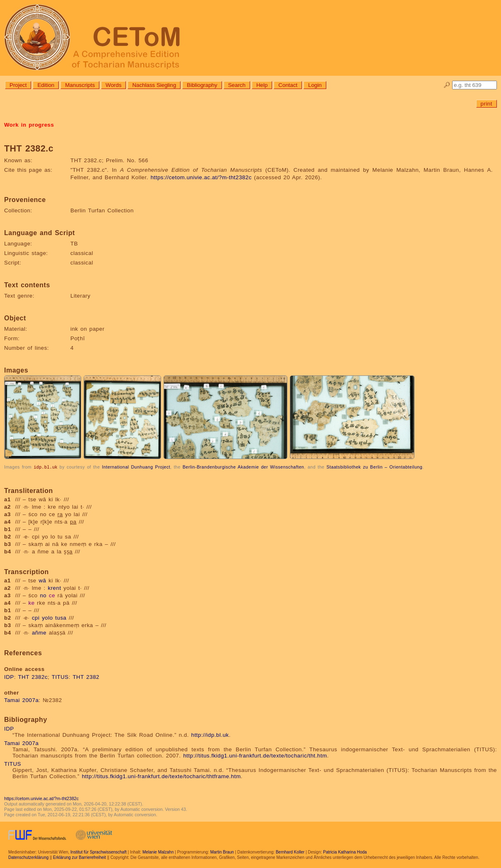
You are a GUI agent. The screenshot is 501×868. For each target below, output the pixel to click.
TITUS (60, 677)
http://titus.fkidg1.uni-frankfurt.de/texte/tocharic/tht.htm (255, 755)
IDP (9, 677)
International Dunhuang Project (136, 467)
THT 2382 (86, 677)
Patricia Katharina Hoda (345, 852)
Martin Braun (222, 852)
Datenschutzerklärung (28, 857)
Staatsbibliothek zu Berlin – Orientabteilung (374, 467)
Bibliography (202, 85)
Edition (46, 85)
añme (39, 632)
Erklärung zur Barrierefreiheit (79, 857)
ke (32, 602)
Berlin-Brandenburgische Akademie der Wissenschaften (243, 467)
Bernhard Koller (290, 852)
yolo (47, 617)
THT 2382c (33, 677)
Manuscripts (80, 85)
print (487, 104)
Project (18, 85)
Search (237, 85)
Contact (288, 85)
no (43, 595)
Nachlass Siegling (154, 85)
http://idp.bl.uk (210, 735)
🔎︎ (447, 85)
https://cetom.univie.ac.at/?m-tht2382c (201, 177)
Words (113, 85)
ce (52, 595)
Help (262, 85)
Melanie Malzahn (158, 852)
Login (315, 85)
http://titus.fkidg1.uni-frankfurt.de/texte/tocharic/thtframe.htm (161, 776)
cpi (36, 617)
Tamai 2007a (21, 700)
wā (42, 580)
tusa (61, 617)
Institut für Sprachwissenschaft (99, 852)
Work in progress (29, 125)
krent (55, 588)
